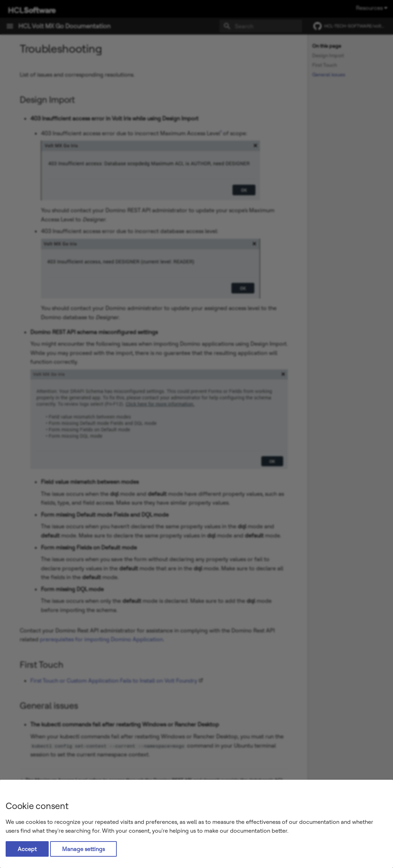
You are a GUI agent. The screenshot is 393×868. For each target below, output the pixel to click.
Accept (27, 849)
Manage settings (83, 849)
